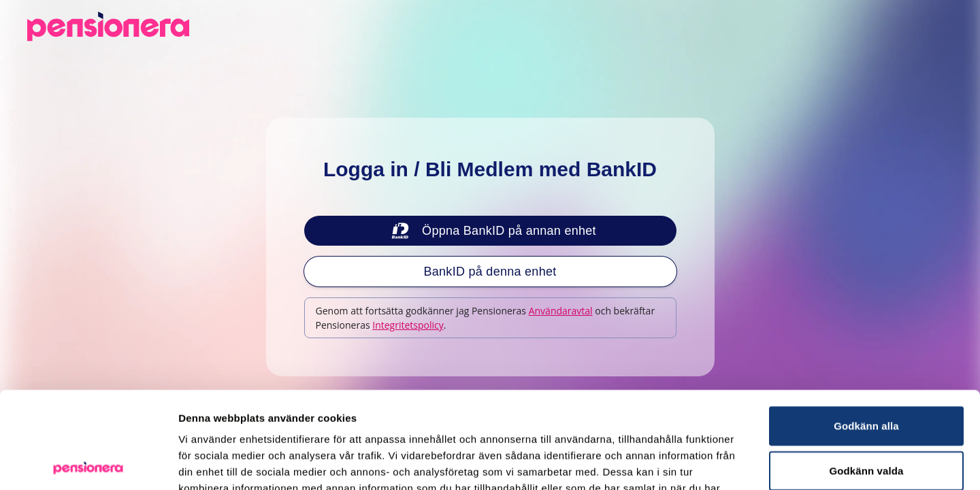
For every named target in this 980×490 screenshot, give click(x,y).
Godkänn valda (867, 374)
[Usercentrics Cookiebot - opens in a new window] (88, 463)
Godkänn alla (866, 329)
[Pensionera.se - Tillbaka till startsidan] (108, 27)
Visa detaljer (739, 463)
